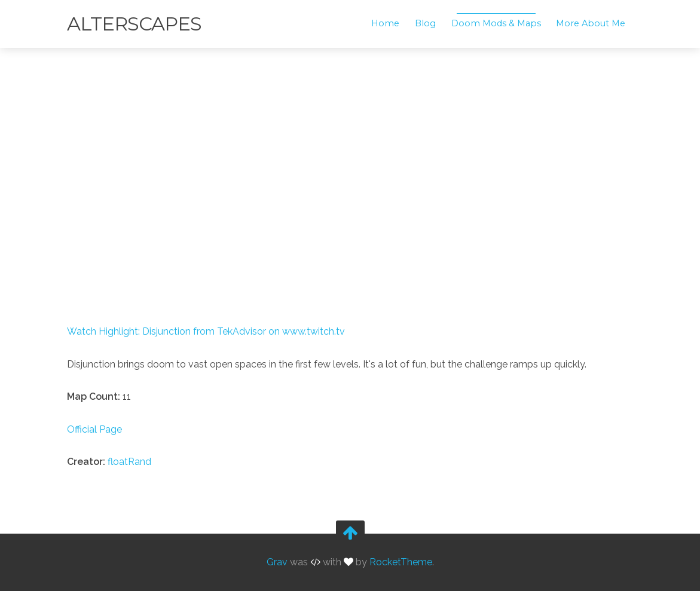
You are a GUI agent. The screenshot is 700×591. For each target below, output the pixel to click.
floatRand (129, 462)
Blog (425, 23)
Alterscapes (134, 24)
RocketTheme (401, 563)
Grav (277, 563)
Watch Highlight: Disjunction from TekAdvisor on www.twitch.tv (206, 331)
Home (385, 23)
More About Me (591, 23)
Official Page (94, 429)
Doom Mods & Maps (496, 23)
